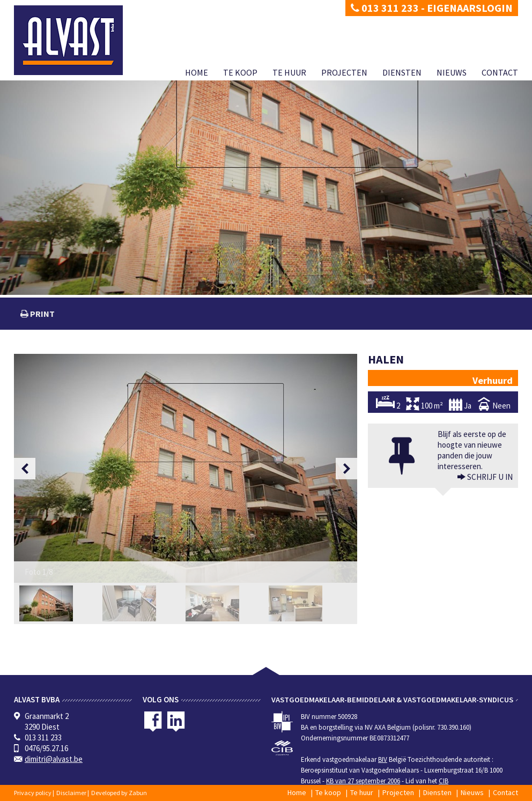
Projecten (344, 72)
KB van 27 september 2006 (363, 781)
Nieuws (452, 72)
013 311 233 (385, 8)
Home (197, 72)
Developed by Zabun (119, 793)
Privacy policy (33, 793)
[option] (186, 468)
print (42, 314)
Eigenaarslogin (470, 8)
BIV (383, 759)
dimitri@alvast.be (54, 759)
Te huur (289, 72)
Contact (500, 72)
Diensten (402, 72)
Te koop (240, 72)
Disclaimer (71, 793)
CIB (444, 781)
